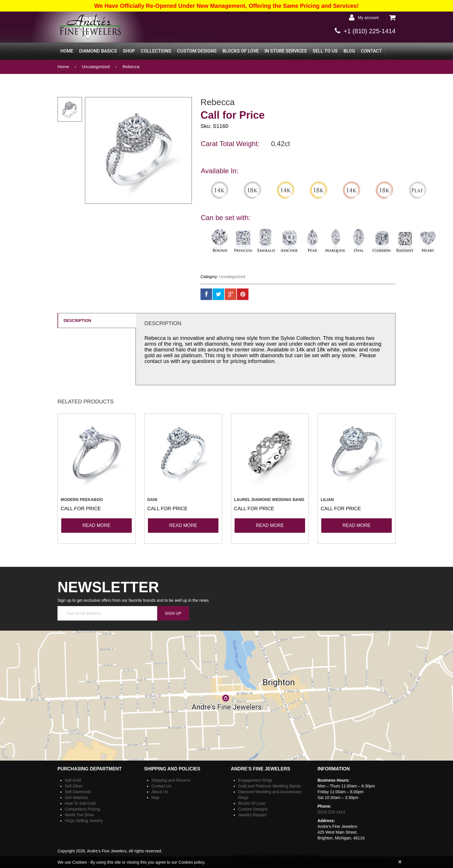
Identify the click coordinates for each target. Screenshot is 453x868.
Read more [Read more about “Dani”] (183, 525)
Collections (156, 51)
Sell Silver (74, 786)
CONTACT (371, 51)
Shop (129, 51)
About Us (160, 791)
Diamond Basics (98, 51)
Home (67, 51)
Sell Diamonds (78, 791)
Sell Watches (76, 797)
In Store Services (286, 51)
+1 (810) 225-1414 (367, 31)
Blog (349, 51)
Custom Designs (197, 51)
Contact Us (161, 786)
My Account (367, 18)
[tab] (96, 320)
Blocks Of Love (241, 51)
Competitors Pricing (82, 809)
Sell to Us (325, 51)
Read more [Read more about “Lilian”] (357, 525)
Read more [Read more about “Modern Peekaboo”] (97, 525)
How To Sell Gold (80, 803)
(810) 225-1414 (331, 812)
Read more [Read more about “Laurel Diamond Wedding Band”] (270, 525)
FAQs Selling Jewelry (84, 820)
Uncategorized (96, 66)
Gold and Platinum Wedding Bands (270, 786)
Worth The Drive (79, 815)
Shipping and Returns (171, 780)
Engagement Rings (255, 780)
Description (77, 320)
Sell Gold (73, 780)
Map (155, 797)
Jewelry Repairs (253, 815)
